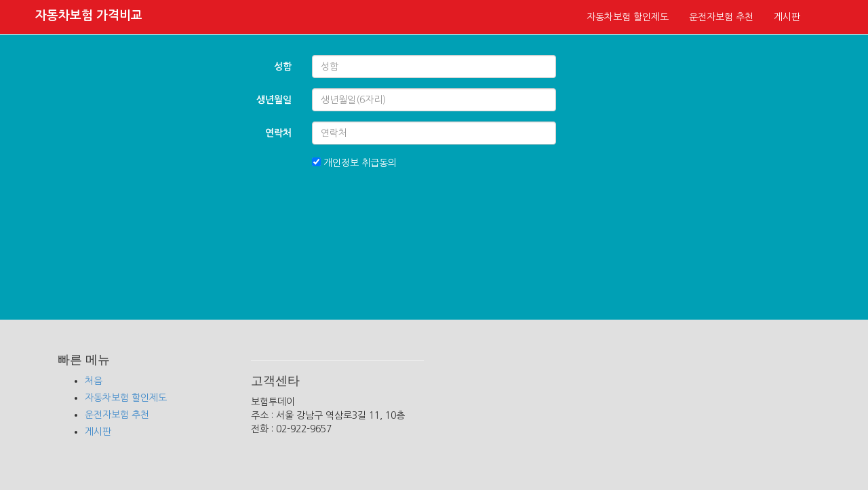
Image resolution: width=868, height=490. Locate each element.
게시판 (787, 17)
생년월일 (274, 100)
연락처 (278, 133)
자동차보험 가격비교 (89, 16)
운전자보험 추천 (721, 17)
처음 (94, 381)
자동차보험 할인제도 (628, 17)
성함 (283, 67)
